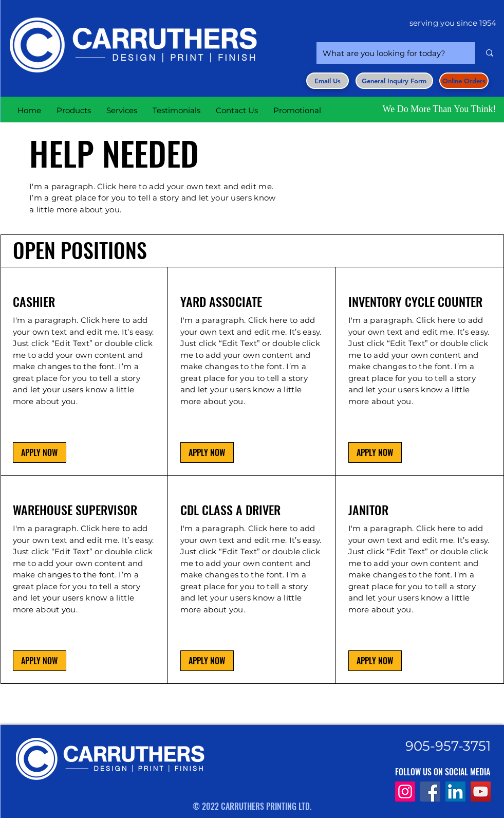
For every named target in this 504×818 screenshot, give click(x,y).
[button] (394, 81)
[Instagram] (405, 792)
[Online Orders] (464, 81)
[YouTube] (481, 792)
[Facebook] (430, 792)
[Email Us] (328, 81)
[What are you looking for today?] (388, 53)
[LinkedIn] (455, 792)
